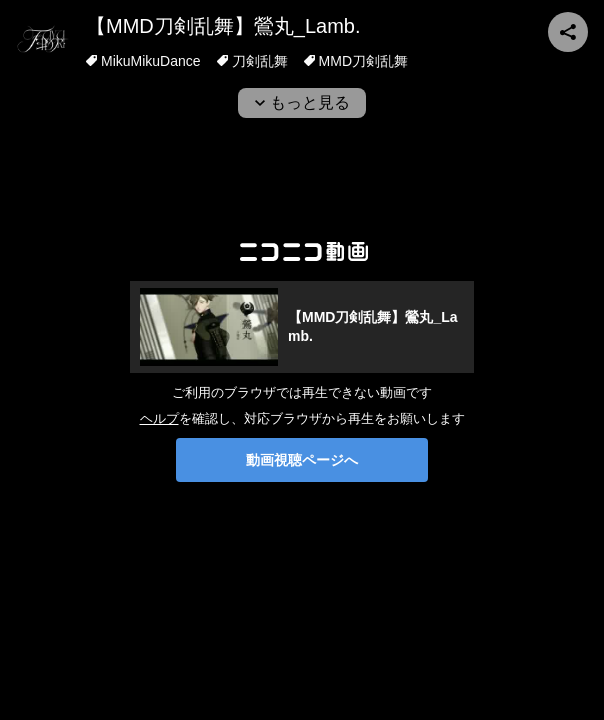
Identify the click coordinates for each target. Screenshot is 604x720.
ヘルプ (159, 418)
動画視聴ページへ (302, 460)
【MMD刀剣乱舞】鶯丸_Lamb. (223, 26)
